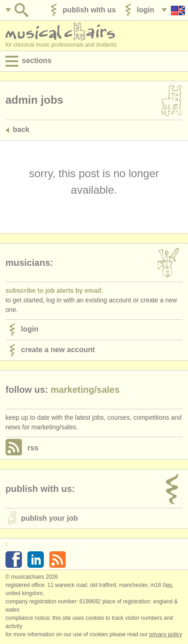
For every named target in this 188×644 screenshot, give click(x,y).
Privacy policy (166, 634)
